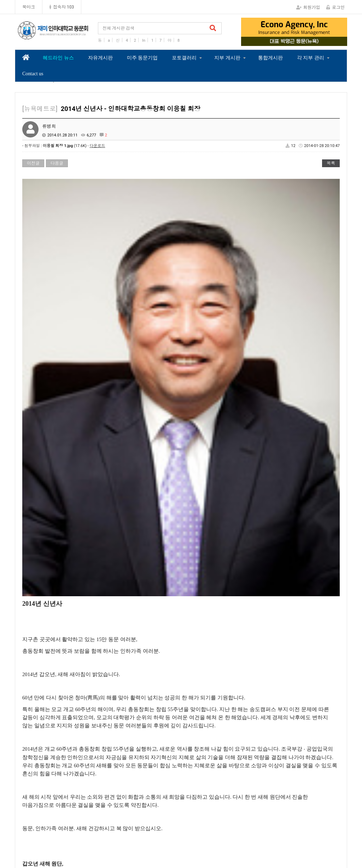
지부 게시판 (227, 58)
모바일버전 (329, 848)
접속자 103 (62, 7)
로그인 (335, 7)
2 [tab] (289, 41)
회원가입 (308, 7)
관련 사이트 (317, 817)
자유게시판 (100, 58)
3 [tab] (299, 41)
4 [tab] (310, 41)
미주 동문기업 (142, 58)
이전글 (33, 163)
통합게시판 (270, 58)
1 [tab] (278, 41)
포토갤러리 (184, 58)
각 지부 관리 (311, 58)
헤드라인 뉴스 (58, 58)
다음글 (57, 163)
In (144, 40)
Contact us (33, 74)
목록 (331, 163)
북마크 (29, 7)
